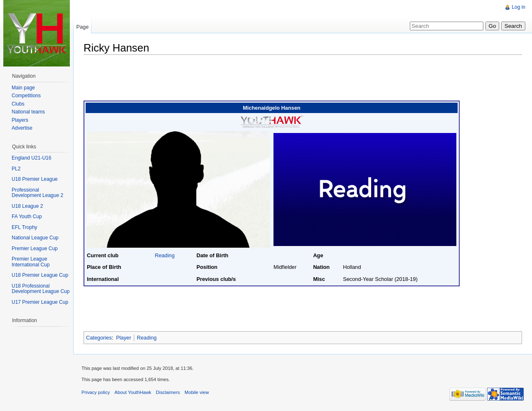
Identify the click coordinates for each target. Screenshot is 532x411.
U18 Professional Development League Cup (41, 289)
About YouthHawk (133, 392)
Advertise (22, 128)
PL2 (16, 169)
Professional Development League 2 (37, 193)
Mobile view (197, 392)
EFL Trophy (25, 227)
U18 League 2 (27, 206)
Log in (518, 7)
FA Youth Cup (27, 217)
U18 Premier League (35, 179)
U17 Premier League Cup (40, 302)
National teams (28, 112)
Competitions (26, 96)
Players (20, 120)
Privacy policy (96, 392)
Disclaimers (168, 392)
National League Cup (35, 238)
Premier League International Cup (31, 262)
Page (82, 27)
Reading (165, 255)
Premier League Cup (35, 249)
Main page (23, 88)
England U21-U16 (31, 158)
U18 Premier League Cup (40, 275)
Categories (99, 338)
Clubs (18, 104)
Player (123, 338)
